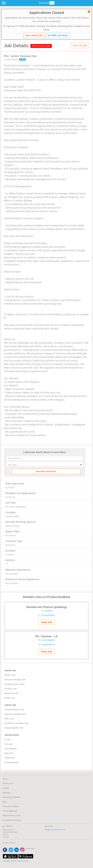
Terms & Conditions (11, 806)
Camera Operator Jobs (14, 728)
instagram (22, 850)
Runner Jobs (10, 698)
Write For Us (8, 784)
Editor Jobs (9, 719)
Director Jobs (10, 675)
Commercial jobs (12, 762)
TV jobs (8, 740)
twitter (11, 850)
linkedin (17, 850)
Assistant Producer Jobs (14, 684)
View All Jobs (80, 45)
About (5, 779)
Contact (6, 788)
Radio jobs (9, 753)
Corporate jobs (11, 749)
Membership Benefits (11, 797)
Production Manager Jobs (15, 680)
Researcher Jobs (11, 693)
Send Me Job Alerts (46, 471)
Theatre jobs (10, 758)
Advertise (6, 793)
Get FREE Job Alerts (58, 35)
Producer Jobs (11, 689)
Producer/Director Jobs (14, 710)
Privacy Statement (10, 811)
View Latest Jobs (34, 35)
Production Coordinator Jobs (16, 723)
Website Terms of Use (12, 816)
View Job (47, 622)
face (5, 850)
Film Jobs (9, 744)
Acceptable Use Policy (12, 820)
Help (5, 802)
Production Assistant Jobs (15, 714)
